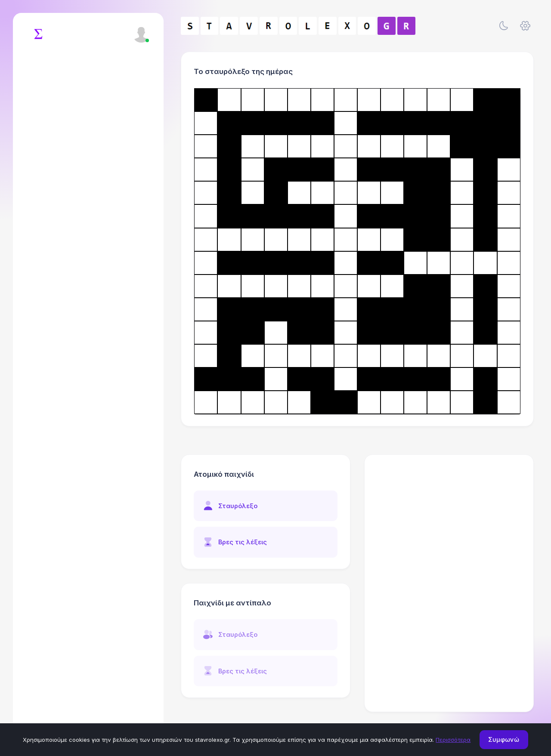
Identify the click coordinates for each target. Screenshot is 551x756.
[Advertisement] (449, 520)
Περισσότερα (453, 740)
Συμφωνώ (504, 739)
